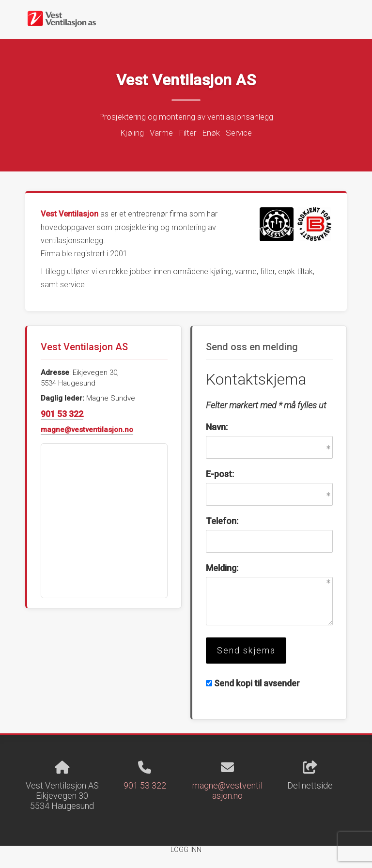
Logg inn (186, 850)
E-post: (220, 474)
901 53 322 (62, 414)
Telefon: (222, 521)
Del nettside (310, 776)
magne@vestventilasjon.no (87, 430)
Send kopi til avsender (257, 683)
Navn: (217, 427)
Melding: (222, 568)
